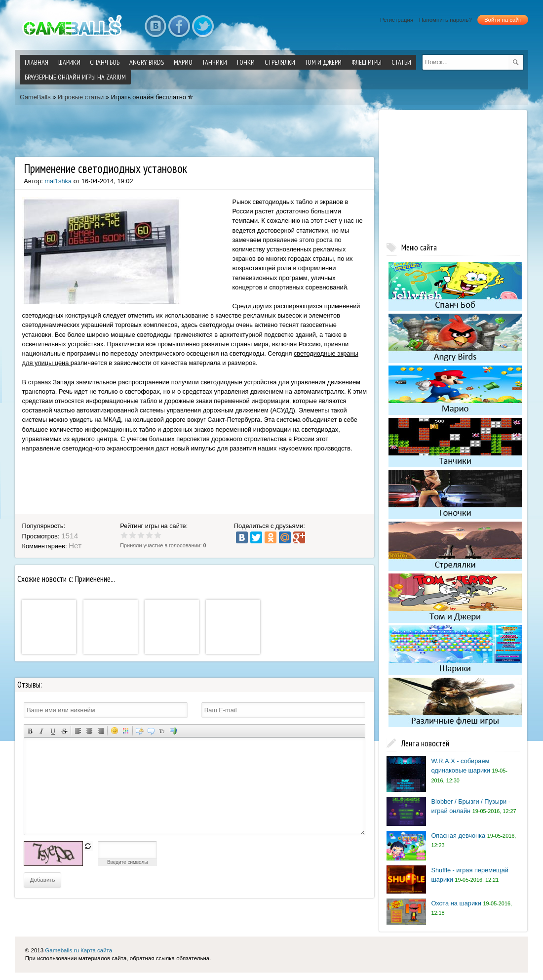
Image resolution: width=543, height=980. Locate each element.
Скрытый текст (139, 731)
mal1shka (58, 181)
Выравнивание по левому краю (78, 731)
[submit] (516, 62)
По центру (89, 731)
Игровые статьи (81, 97)
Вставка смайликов (114, 731)
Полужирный (30, 731)
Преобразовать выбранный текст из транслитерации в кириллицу (162, 731)
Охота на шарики (456, 903)
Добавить (43, 880)
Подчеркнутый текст (53, 731)
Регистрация (397, 20)
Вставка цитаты (151, 731)
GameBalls (35, 97)
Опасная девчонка (458, 836)
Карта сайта (96, 950)
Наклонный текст (41, 731)
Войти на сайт (503, 20)
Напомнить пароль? (446, 20)
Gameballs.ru (62, 950)
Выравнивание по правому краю (100, 731)
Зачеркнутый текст (64, 731)
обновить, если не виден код (88, 846)
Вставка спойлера (174, 731)
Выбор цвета (126, 731)
